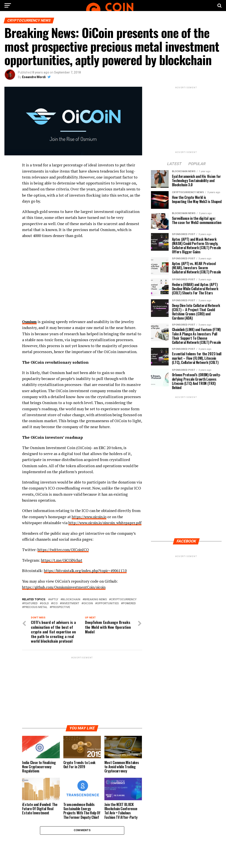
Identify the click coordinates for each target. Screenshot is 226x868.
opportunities (108, 609)
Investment (70, 609)
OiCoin (88, 609)
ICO (55, 609)
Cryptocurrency (124, 605)
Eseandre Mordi (34, 77)
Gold (45, 609)
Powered (129, 609)
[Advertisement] (82, 696)
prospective (61, 613)
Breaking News (96, 605)
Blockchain (71, 605)
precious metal (36, 613)
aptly (54, 605)
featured (31, 609)
